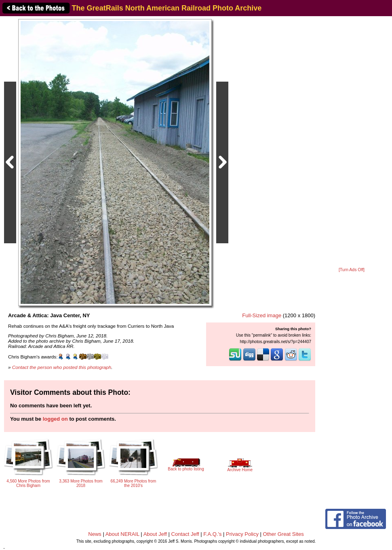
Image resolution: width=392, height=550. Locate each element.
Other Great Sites (283, 534)
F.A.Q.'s (212, 534)
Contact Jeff (185, 534)
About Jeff (155, 534)
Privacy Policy (242, 534)
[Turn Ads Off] (352, 270)
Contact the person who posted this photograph (62, 367)
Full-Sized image (262, 315)
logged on (55, 419)
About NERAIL (122, 534)
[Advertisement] (352, 142)
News (95, 534)
